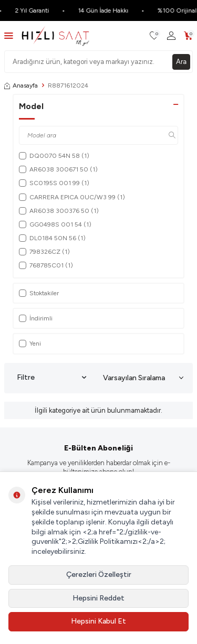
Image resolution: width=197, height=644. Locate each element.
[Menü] (9, 35)
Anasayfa (21, 85)
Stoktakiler (39, 293)
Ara (181, 62)
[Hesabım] (171, 36)
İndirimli (36, 318)
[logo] (55, 36)
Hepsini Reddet (98, 598)
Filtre (51, 378)
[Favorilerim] (154, 36)
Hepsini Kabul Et (98, 621)
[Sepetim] (188, 36)
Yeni (30, 344)
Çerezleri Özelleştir (99, 575)
